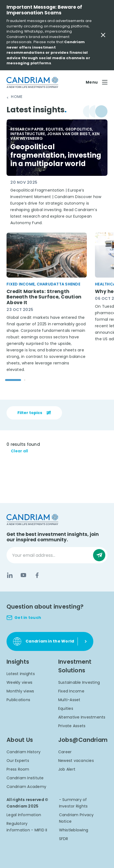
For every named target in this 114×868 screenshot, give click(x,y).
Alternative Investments (82, 717)
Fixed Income (71, 691)
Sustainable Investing (79, 682)
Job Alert (67, 769)
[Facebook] (37, 575)
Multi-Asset (69, 700)
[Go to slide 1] (13, 380)
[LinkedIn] (10, 575)
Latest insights (21, 674)
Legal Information (24, 815)
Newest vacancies (76, 761)
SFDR (64, 839)
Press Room (18, 769)
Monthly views (20, 691)
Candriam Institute (25, 778)
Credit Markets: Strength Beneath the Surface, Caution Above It (44, 297)
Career (65, 752)
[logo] (32, 82)
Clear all (19, 451)
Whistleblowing (74, 830)
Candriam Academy (26, 787)
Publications (18, 700)
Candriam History (24, 752)
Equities (66, 708)
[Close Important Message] (103, 35)
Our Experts (18, 761)
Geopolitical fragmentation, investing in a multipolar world (56, 155)
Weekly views (19, 682)
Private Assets (72, 726)
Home (17, 97)
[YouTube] (23, 575)
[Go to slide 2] (25, 380)
